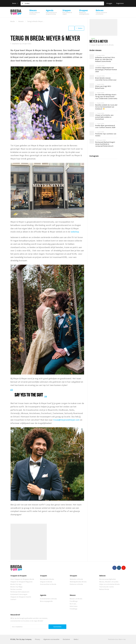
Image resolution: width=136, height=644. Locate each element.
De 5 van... (73, 604)
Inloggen (109, 3)
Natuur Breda (104, 589)
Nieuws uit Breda (76, 599)
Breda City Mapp (17, 587)
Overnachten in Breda (48, 584)
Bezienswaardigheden (108, 579)
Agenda (43, 595)
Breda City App (16, 584)
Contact (13, 599)
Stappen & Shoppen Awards (21, 597)
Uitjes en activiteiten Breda (109, 584)
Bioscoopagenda (46, 601)
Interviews (74, 606)
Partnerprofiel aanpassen (20, 592)
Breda (15, 3)
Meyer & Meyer (99, 41)
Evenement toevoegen (19, 594)
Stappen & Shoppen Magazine (22, 582)
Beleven (102, 576)
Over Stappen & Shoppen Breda (22, 579)
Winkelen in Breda (76, 579)
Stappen (44, 576)
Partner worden (16, 589)
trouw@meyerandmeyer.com (66, 420)
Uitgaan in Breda (46, 582)
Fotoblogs (74, 609)
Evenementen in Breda (48, 599)
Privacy (37, 639)
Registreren (120, 3)
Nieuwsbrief (15, 615)
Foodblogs (74, 601)
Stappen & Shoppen (19, 576)
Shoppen (73, 576)
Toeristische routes (107, 587)
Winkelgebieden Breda (78, 582)
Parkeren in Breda (76, 584)
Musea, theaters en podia (109, 582)
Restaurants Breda (47, 579)
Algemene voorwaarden (51, 639)
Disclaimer (66, 639)
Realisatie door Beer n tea (117, 639)
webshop (75, 232)
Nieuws (73, 595)
